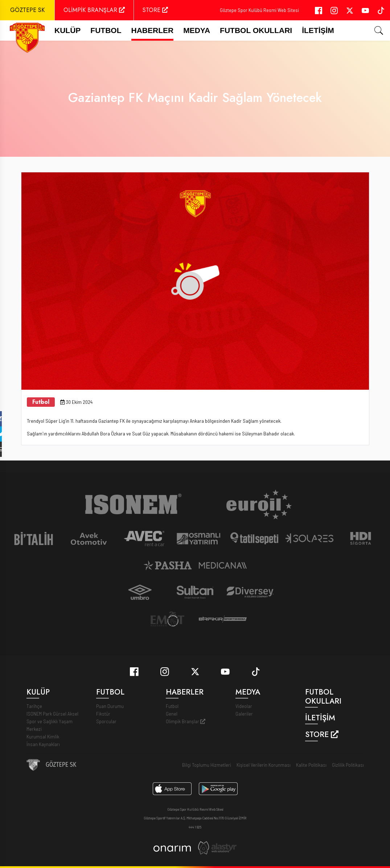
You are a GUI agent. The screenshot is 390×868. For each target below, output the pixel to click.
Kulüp (67, 30)
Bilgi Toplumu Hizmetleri (207, 765)
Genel (172, 714)
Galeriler (244, 714)
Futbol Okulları (256, 30)
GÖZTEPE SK (27, 10)
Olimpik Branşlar (186, 721)
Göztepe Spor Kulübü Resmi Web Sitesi (259, 10)
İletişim (318, 30)
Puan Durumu (110, 706)
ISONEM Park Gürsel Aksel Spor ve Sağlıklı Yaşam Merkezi (52, 721)
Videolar (244, 706)
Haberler (153, 30)
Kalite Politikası (311, 765)
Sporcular (106, 721)
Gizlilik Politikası (348, 765)
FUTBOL (106, 30)
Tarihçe (34, 706)
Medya (197, 30)
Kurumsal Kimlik (43, 736)
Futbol (172, 706)
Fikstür (103, 714)
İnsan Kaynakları (43, 744)
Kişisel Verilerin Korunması (264, 765)
